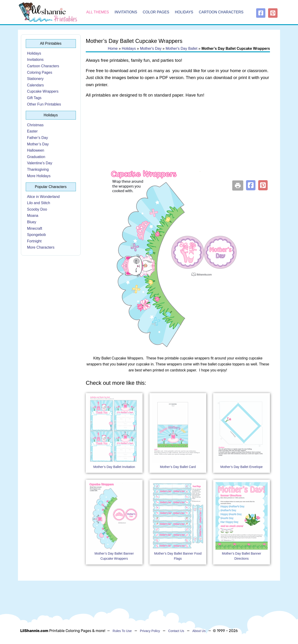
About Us (199, 631)
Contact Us (176, 631)
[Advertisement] (178, 139)
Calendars (36, 85)
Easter (32, 131)
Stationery (35, 79)
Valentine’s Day (40, 163)
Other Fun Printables (44, 104)
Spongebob (37, 235)
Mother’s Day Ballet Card (178, 467)
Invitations (126, 12)
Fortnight (34, 241)
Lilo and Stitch (39, 203)
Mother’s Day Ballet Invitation (114, 467)
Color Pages (156, 12)
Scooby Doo (37, 209)
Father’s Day (38, 138)
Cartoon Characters (221, 12)
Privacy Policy (150, 631)
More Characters (41, 247)
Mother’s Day (38, 144)
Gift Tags (34, 98)
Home (113, 49)
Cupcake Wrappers (43, 91)
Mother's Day (151, 49)
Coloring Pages (40, 72)
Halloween (36, 150)
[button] (251, 185)
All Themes (98, 12)
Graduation (36, 157)
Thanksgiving (38, 169)
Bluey (32, 222)
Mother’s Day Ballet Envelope (241, 467)
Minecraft (35, 228)
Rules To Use (122, 631)
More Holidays (39, 176)
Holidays (184, 12)
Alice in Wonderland (43, 197)
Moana (33, 216)
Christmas (35, 125)
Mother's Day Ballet (181, 49)
